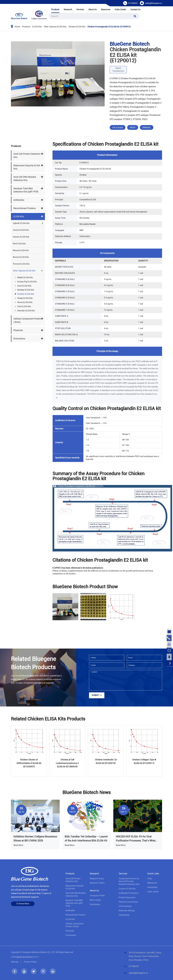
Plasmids (18, 330)
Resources (106, 10)
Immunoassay (125, 906)
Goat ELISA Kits (24, 286)
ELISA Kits (37, 27)
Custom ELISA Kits (127, 889)
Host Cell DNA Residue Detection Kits (25, 179)
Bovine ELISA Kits (21, 257)
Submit (97, 695)
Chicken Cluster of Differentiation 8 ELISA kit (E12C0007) (29, 763)
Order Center (120, 10)
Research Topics (97, 883)
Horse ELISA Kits (25, 302)
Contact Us (135, 10)
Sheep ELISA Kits (25, 298)
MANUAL (147, 128)
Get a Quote (118, 128)
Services (80, 10)
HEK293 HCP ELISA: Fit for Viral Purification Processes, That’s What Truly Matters (136, 839)
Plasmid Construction (128, 902)
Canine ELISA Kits (21, 230)
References (152, 883)
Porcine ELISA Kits (21, 264)
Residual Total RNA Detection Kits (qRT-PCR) (26, 190)
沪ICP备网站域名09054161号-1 (25, 957)
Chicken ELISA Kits (77, 27)
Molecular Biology (127, 911)
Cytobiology (124, 915)
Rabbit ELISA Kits (25, 277)
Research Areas (97, 879)
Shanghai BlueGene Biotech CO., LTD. (39, 952)
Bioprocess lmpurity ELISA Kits (27, 167)
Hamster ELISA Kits (26, 311)
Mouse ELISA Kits (21, 250)
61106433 (133, 3)
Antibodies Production (129, 893)
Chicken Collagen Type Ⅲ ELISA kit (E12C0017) (144, 761)
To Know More (23, 904)
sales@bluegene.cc (154, 3)
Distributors (95, 904)
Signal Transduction (118, 70)
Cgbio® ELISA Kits (21, 223)
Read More (18, 845)
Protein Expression (127, 897)
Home (17, 27)
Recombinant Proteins (25, 208)
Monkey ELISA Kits (26, 290)
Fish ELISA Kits (24, 306)
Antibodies (19, 200)
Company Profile (97, 896)
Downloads (152, 887)
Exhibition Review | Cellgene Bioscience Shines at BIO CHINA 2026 (35, 839)
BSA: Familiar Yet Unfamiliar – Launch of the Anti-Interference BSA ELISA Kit (86, 839)
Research (68, 10)
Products (55, 10)
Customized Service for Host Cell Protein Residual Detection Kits (129, 881)
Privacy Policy (30, 962)
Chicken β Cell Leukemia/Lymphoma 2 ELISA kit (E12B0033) (67, 763)
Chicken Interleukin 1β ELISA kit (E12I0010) (106, 761)
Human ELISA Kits (21, 237)
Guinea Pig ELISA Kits (27, 282)
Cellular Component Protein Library (27, 320)
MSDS (133, 128)
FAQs (150, 879)
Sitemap (15, 962)
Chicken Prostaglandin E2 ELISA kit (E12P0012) (109, 27)
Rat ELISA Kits (19, 244)
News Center (95, 900)
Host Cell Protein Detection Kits (27, 155)
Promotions (19, 339)
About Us (92, 10)
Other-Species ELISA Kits (55, 27)
